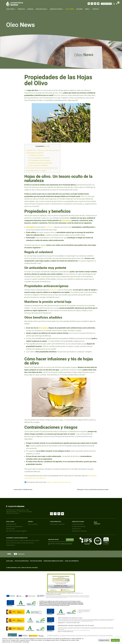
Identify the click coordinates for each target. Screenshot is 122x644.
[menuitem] (11, 9)
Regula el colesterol (36, 155)
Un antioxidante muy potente (39, 158)
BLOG (95, 522)
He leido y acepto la (60, 544)
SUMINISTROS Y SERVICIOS (79, 531)
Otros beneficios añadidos (38, 165)
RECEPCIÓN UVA (76, 529)
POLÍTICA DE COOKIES (36, 561)
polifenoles (50, 227)
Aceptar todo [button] (115, 640)
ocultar (47, 146)
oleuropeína (66, 220)
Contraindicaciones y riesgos (36, 170)
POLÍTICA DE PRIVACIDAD (22, 561)
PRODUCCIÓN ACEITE (78, 524)
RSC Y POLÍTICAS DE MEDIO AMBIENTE (16, 531)
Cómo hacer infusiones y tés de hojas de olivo (42, 168)
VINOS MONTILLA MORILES (57, 524)
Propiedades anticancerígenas (39, 160)
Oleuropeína (31, 227)
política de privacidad (66, 544)
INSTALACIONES (10, 529)
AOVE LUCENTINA (33, 524)
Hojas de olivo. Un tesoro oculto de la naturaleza (42, 150)
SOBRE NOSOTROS (11, 524)
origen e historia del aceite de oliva (59, 482)
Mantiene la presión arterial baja (40, 163)
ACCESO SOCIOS (106, 4)
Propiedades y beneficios (34, 153)
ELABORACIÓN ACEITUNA (79, 527)
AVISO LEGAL (10, 561)
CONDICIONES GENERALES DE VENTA (53, 561)
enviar (70, 540)
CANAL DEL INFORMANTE (72, 561)
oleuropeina (43, 328)
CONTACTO (97, 524)
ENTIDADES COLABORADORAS (14, 527)
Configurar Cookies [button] (104, 640)
